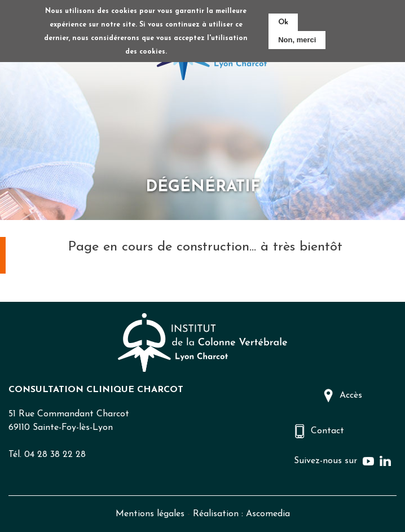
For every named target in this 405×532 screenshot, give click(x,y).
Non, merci (297, 40)
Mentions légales (150, 514)
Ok (283, 22)
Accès (351, 395)
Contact (327, 431)
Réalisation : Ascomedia (241, 514)
